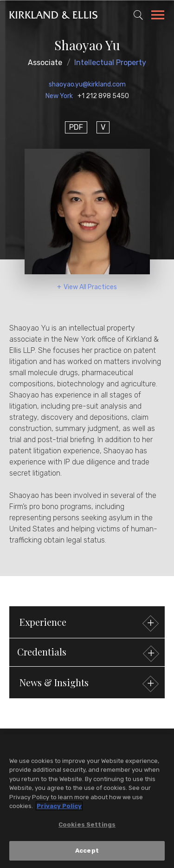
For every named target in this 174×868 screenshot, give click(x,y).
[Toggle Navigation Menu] (158, 16)
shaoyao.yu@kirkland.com (87, 84)
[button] (87, 652)
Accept (87, 851)
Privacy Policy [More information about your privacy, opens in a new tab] (59, 806)
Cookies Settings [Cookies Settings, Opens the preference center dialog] (87, 825)
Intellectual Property (110, 63)
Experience (88, 623)
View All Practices (90, 287)
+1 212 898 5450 (103, 96)
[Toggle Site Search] (138, 15)
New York (59, 96)
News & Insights (88, 684)
